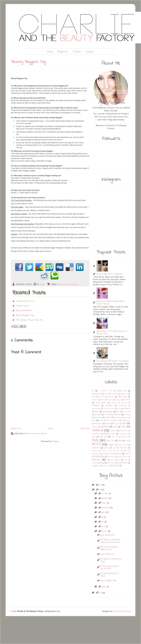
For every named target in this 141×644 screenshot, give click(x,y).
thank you (111, 463)
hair (94, 420)
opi (109, 445)
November (104, 498)
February (103, 531)
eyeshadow (108, 411)
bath (94, 397)
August (102, 512)
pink (114, 448)
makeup (98, 430)
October (103, 503)
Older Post (85, 428)
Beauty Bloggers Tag (25, 315)
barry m (124, 394)
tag (77, 284)
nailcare (125, 437)
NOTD (96, 444)
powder (95, 451)
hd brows (109, 420)
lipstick (104, 426)
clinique (124, 403)
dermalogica (96, 408)
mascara (113, 431)
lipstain (95, 427)
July (101, 517)
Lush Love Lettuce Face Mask (108, 574)
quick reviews (107, 451)
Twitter (77, 51)
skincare (96, 459)
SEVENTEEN (99, 457)
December (104, 493)
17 (93, 391)
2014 (99, 485)
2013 (99, 489)
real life (120, 451)
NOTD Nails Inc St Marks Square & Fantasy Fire (112, 332)
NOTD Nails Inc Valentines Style (110, 560)
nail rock (115, 437)
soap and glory (113, 460)
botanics (110, 400)
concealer (109, 405)
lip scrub (117, 423)
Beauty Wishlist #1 (106, 554)
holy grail (98, 423)
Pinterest (123, 448)
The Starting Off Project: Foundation (112, 361)
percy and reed (123, 445)
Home (50, 51)
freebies (127, 414)
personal (71, 284)
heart (117, 420)
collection (96, 405)
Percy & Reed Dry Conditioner (110, 274)
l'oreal (108, 423)
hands (101, 420)
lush (115, 427)
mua (94, 437)
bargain (114, 394)
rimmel (118, 453)
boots (103, 400)
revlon (110, 454)
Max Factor (124, 431)
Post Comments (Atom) (36, 433)
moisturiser (123, 434)
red (104, 454)
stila (126, 460)
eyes (97, 411)
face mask (126, 412)
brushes (127, 400)
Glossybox (118, 417)
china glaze (101, 402)
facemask (97, 414)
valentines (107, 466)
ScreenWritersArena (122, 611)
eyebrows (126, 408)
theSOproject (122, 463)
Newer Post (16, 428)
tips (93, 466)
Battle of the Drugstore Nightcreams (108, 548)
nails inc (110, 440)
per (114, 445)
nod (127, 441)
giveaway (98, 417)
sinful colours (123, 457)
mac (123, 426)
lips (125, 423)
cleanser (114, 403)
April (102, 522)
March (102, 526)
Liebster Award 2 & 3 (25, 301)
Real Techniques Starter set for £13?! (108, 567)
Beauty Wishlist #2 (24, 310)
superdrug (96, 463)
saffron (128, 454)
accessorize (96, 394)
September (104, 508)
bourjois (118, 400)
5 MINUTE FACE (106, 391)
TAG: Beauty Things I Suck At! (29, 320)
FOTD (106, 414)
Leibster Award (22, 306)
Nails (95, 440)
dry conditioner (109, 408)
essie (118, 408)
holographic (126, 420)
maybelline (96, 434)
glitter (108, 417)
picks (106, 448)
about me (62, 284)
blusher (111, 397)
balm (106, 394)
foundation (116, 414)
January (103, 587)
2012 (99, 593)
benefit (101, 397)
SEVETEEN (112, 457)
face (118, 411)
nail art (103, 436)
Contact (90, 51)
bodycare (95, 400)
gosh (126, 417)
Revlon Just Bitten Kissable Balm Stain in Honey (110, 302)
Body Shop (123, 397)
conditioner (123, 406)
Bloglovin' (63, 51)
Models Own (109, 434)
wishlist (116, 466)
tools (99, 466)
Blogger (56, 441)
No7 (120, 440)
